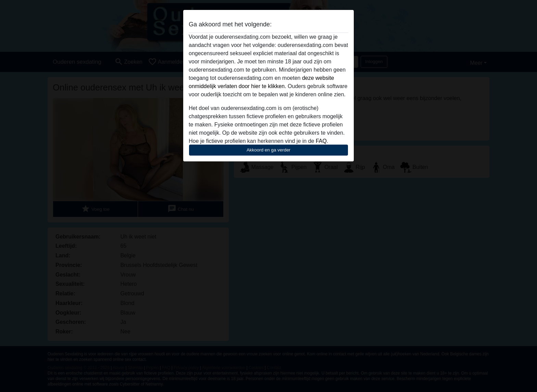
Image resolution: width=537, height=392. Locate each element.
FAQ (321, 141)
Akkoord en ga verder (268, 150)
